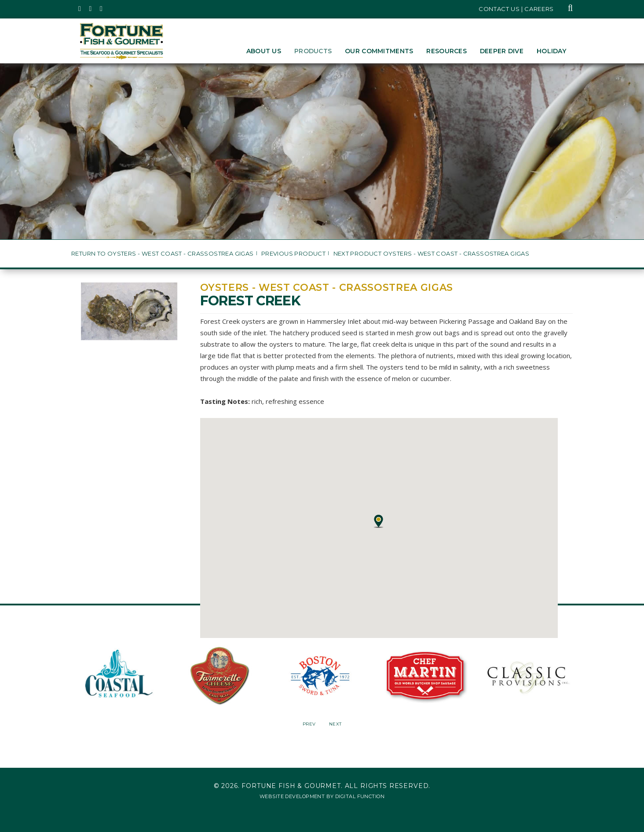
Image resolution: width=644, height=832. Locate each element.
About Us (264, 51)
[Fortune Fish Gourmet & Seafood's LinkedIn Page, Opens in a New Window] (101, 9)
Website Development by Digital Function (322, 796)
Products (313, 51)
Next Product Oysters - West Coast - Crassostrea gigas (432, 254)
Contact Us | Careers (516, 9)
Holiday (551, 51)
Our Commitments (379, 51)
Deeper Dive (502, 51)
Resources (446, 51)
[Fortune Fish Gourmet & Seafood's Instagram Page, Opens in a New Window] (91, 9)
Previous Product (293, 254)
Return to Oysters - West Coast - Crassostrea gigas (163, 254)
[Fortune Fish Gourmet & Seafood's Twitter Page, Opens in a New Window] (80, 9)
